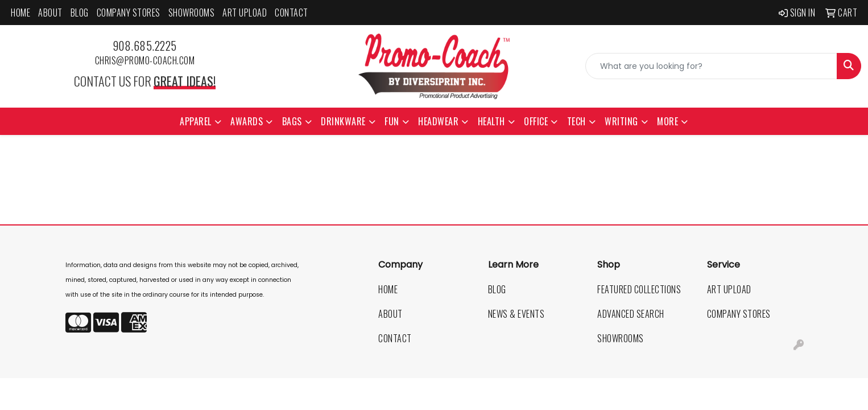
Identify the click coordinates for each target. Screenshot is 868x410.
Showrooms (192, 13)
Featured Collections (639, 289)
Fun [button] (392, 121)
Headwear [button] (438, 121)
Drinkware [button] (343, 121)
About (50, 13)
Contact (292, 13)
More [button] (667, 121)
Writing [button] (621, 121)
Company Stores (129, 13)
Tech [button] (576, 121)
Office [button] (536, 121)
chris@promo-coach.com (145, 60)
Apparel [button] (196, 121)
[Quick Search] (711, 66)
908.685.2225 (145, 46)
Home (20, 13)
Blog (80, 13)
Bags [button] (292, 121)
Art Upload (245, 13)
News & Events (516, 314)
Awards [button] (247, 121)
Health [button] (491, 121)
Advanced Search (631, 314)
